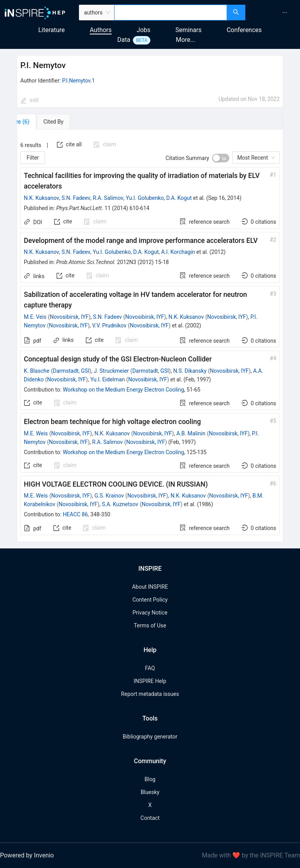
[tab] (39, 122)
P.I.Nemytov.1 (79, 81)
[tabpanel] (150, 336)
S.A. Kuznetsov (120, 504)
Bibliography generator (150, 737)
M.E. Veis (35, 317)
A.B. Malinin (191, 433)
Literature (52, 30)
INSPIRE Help (150, 681)
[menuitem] (285, 13)
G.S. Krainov (109, 496)
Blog (150, 779)
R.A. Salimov (108, 198)
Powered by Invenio (27, 855)
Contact (150, 818)
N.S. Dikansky (190, 371)
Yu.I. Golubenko (145, 198)
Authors (101, 30)
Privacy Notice (150, 613)
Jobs (144, 30)
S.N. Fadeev (76, 198)
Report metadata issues (150, 694)
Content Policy (150, 600)
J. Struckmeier (111, 371)
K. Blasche (37, 371)
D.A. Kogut (179, 198)
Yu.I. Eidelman (107, 379)
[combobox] (171, 13)
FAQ (150, 668)
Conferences (244, 30)
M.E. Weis (36, 433)
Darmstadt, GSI (71, 371)
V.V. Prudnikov (109, 325)
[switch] (221, 158)
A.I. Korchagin (178, 252)
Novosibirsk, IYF (69, 317)
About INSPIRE (150, 587)
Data (124, 40)
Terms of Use (150, 625)
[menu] (274, 13)
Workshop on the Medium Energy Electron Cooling (124, 390)
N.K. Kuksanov (41, 198)
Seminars (188, 30)
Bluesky (150, 792)
